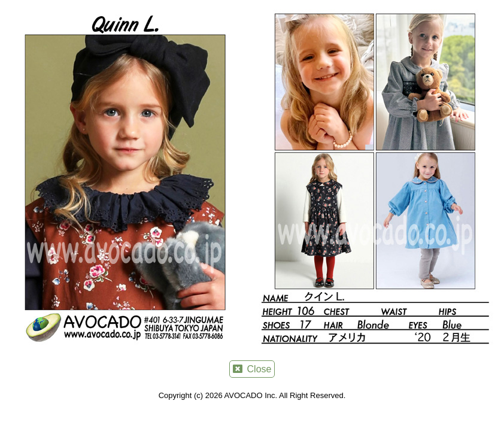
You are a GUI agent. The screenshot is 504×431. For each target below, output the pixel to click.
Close (252, 369)
